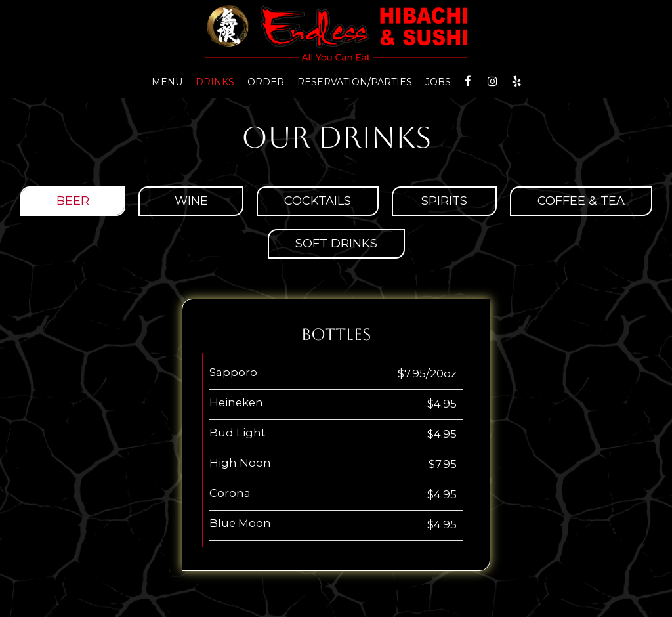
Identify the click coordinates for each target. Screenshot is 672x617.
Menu (167, 82)
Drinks (215, 82)
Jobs (438, 82)
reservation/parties (355, 82)
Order (266, 82)
